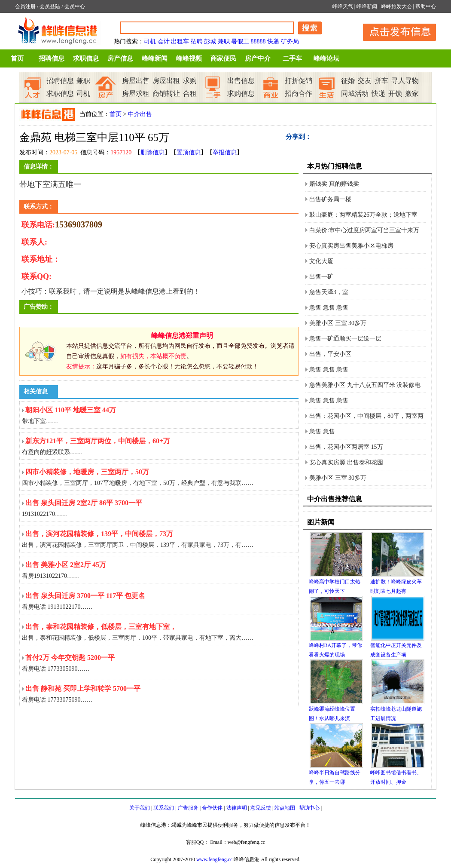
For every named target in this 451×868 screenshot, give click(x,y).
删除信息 (152, 152)
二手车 (292, 58)
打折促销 (299, 81)
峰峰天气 (343, 6)
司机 (150, 41)
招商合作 (299, 94)
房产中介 (258, 58)
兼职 (224, 41)
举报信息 (225, 152)
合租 (190, 94)
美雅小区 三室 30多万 (338, 323)
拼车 (381, 81)
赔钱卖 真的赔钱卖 (334, 184)
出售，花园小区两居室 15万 (346, 447)
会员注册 (25, 6)
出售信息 (241, 81)
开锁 (395, 94)
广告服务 (188, 808)
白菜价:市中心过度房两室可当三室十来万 (364, 230)
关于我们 (140, 808)
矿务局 (290, 41)
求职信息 (86, 58)
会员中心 (75, 6)
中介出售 (140, 114)
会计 (164, 41)
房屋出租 (166, 81)
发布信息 (395, 31)
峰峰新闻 (367, 6)
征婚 (348, 81)
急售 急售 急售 (329, 308)
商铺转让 (166, 94)
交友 (365, 81)
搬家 (412, 94)
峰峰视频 (189, 58)
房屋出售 (136, 81)
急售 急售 (322, 431)
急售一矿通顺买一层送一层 (345, 339)
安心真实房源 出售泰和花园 (346, 462)
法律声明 (237, 808)
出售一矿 (321, 277)
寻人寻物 (405, 81)
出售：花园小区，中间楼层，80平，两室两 (366, 416)
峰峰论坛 (326, 58)
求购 (190, 81)
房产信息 (120, 58)
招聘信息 (52, 58)
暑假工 (240, 41)
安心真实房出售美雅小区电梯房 (351, 246)
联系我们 (164, 808)
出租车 (180, 41)
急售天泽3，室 (329, 292)
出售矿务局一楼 (330, 199)
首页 (17, 58)
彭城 (210, 41)
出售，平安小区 (330, 354)
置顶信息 (189, 152)
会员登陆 (50, 6)
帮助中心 (426, 6)
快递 (273, 41)
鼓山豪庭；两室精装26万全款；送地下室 (363, 215)
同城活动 (355, 94)
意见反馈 (261, 808)
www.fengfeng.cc (215, 859)
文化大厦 (321, 261)
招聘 (197, 41)
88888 (258, 41)
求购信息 (241, 94)
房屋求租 (136, 94)
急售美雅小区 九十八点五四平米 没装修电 (365, 385)
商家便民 (223, 58)
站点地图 (285, 808)
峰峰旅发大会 (396, 6)
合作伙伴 (212, 808)
